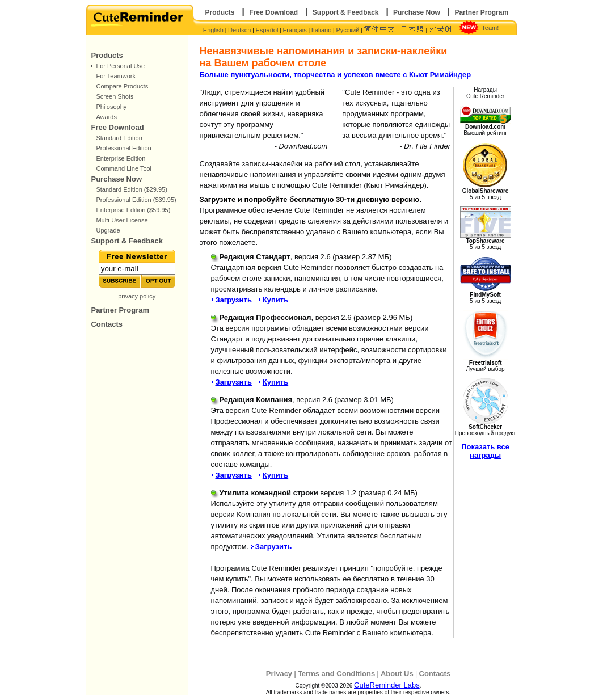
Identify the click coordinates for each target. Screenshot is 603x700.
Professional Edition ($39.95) (136, 200)
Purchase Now (417, 12)
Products (220, 12)
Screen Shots (115, 96)
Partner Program (481, 12)
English (213, 30)
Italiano (321, 30)
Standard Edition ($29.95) (131, 189)
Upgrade (108, 230)
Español (267, 30)
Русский (347, 30)
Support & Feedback (346, 12)
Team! (490, 28)
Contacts (107, 324)
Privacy (279, 674)
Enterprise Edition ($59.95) (133, 210)
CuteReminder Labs (387, 685)
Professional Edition (123, 148)
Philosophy (111, 107)
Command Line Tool (124, 168)
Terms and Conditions (336, 674)
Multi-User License (122, 220)
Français (295, 30)
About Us (397, 674)
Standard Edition (119, 138)
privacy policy (137, 296)
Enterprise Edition (121, 158)
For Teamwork (115, 76)
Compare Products (122, 86)
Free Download (273, 12)
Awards (106, 117)
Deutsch (239, 30)
